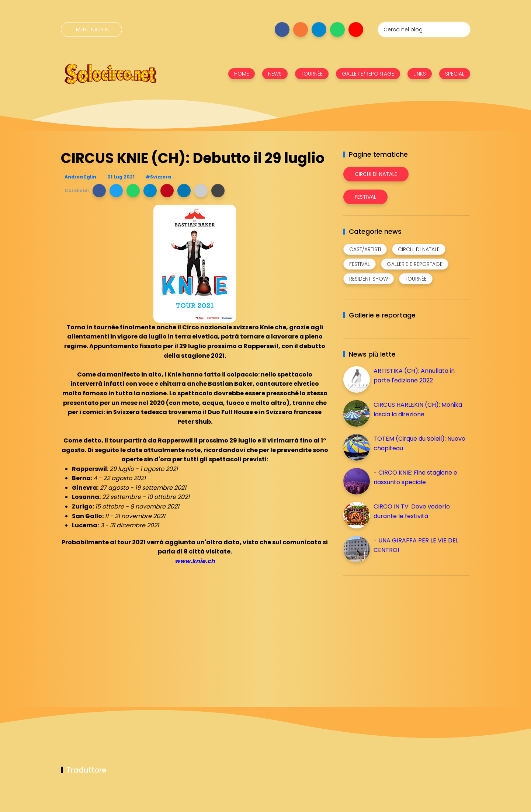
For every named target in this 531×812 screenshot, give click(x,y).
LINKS (420, 74)
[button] (99, 191)
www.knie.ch (195, 561)
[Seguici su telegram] (319, 30)
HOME (242, 74)
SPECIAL (455, 74)
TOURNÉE (312, 74)
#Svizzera (158, 177)
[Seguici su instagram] (301, 30)
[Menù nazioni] (91, 30)
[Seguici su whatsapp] (337, 30)
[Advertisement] (399, 633)
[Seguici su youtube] (356, 30)
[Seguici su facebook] (282, 30)
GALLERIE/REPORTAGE (368, 74)
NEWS (275, 74)
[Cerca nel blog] (424, 30)
